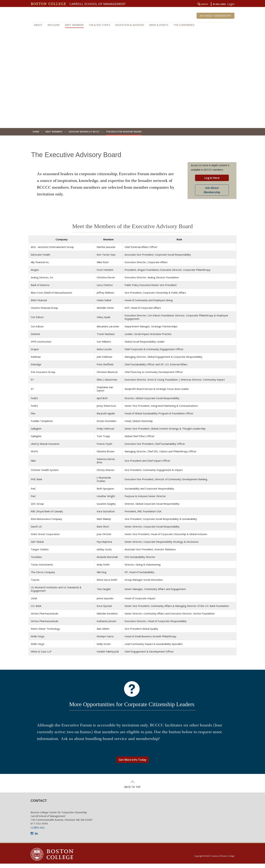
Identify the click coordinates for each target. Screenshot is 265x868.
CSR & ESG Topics (100, 25)
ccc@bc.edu (38, 827)
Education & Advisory (130, 25)
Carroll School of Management (98, 4)
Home (36, 132)
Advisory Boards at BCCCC (84, 132)
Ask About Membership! (215, 16)
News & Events (159, 25)
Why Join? (54, 25)
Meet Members (74, 25)
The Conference (184, 25)
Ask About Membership (212, 190)
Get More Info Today (133, 760)
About (38, 25)
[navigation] (132, 25)
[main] (132, 467)
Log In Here (212, 178)
